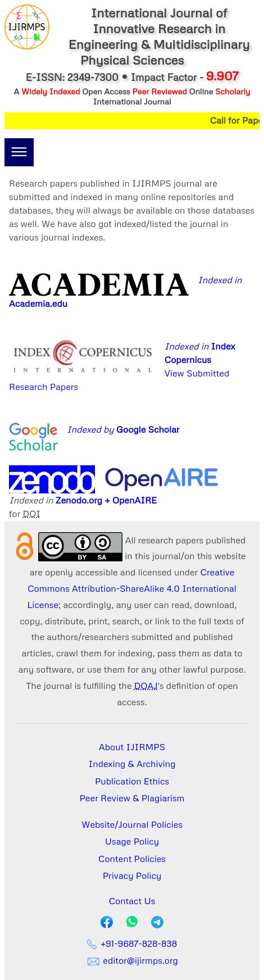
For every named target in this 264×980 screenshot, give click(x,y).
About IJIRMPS (132, 747)
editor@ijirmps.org (132, 960)
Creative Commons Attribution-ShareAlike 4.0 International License (132, 588)
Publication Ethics (132, 781)
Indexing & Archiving (132, 764)
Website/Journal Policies (132, 824)
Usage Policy (132, 841)
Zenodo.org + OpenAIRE (106, 500)
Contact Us (132, 901)
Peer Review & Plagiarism (132, 798)
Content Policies (132, 859)
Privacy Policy (132, 875)
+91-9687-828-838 (132, 943)
